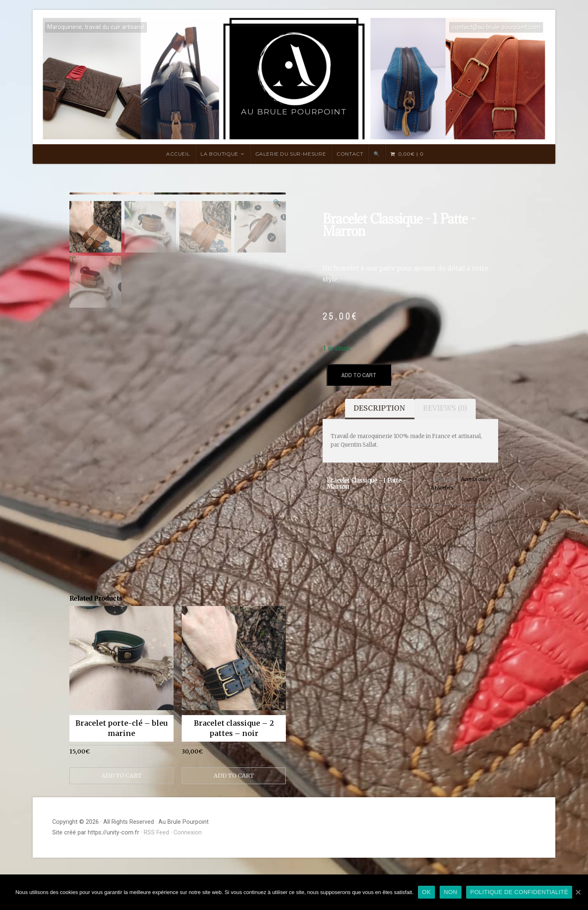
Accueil (178, 154)
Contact (350, 154)
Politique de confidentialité (519, 892)
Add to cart (359, 375)
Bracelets (442, 488)
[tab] (380, 409)
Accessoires (476, 479)
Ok (427, 892)
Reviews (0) (445, 408)
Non (451, 892)
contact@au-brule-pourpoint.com (496, 27)
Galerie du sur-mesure (291, 154)
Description (380, 408)
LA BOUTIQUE (219, 154)
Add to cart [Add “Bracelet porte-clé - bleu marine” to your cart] (121, 828)
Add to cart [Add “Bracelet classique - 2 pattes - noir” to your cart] (234, 828)
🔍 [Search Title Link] (377, 154)
